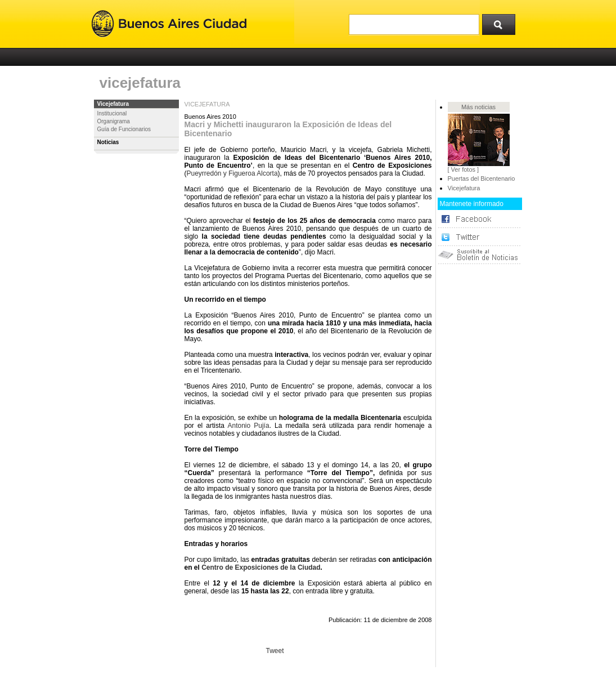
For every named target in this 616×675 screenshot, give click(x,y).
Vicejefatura (113, 104)
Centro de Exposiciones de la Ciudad (261, 567)
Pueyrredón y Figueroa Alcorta (232, 173)
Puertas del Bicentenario (482, 178)
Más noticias (478, 107)
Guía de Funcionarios (124, 129)
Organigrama (114, 121)
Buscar (502, 22)
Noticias (108, 142)
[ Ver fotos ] (464, 169)
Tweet (275, 651)
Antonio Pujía (248, 426)
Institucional (112, 113)
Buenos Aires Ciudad (169, 24)
